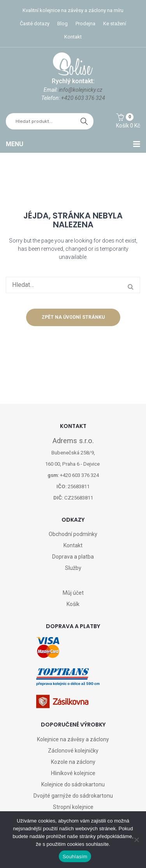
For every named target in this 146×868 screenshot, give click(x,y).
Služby (73, 568)
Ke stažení (115, 24)
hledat (84, 121)
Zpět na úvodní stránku (73, 317)
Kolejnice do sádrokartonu (73, 784)
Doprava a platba (73, 557)
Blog (62, 24)
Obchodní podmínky (73, 534)
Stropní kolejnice (73, 807)
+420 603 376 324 (83, 98)
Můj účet (73, 593)
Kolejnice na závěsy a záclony (73, 739)
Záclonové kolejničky (73, 751)
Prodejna (85, 24)
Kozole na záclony (73, 762)
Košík (73, 604)
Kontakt (73, 37)
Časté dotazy (35, 24)
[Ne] (136, 840)
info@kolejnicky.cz (81, 90)
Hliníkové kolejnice (73, 773)
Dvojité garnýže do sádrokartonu (73, 796)
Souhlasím (75, 857)
